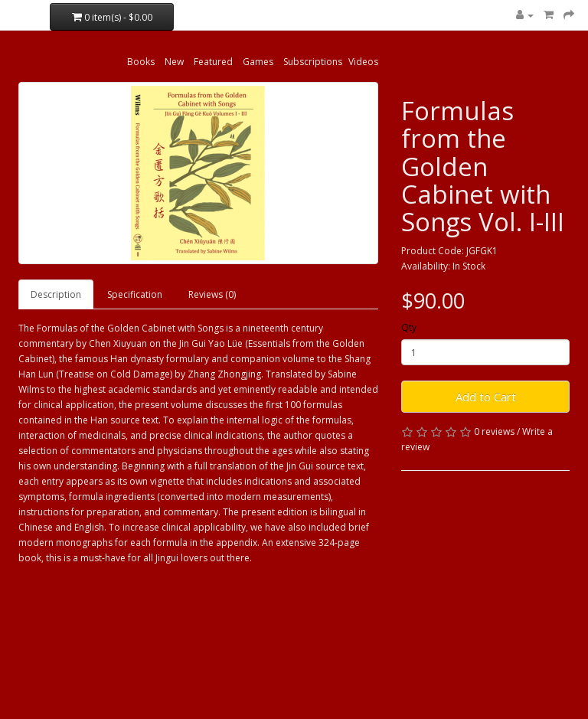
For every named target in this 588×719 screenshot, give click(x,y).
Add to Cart (486, 397)
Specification (135, 294)
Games (258, 62)
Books (141, 62)
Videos (363, 62)
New (174, 62)
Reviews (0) (212, 294)
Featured (213, 62)
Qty (409, 327)
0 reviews (494, 431)
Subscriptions (313, 62)
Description (56, 294)
